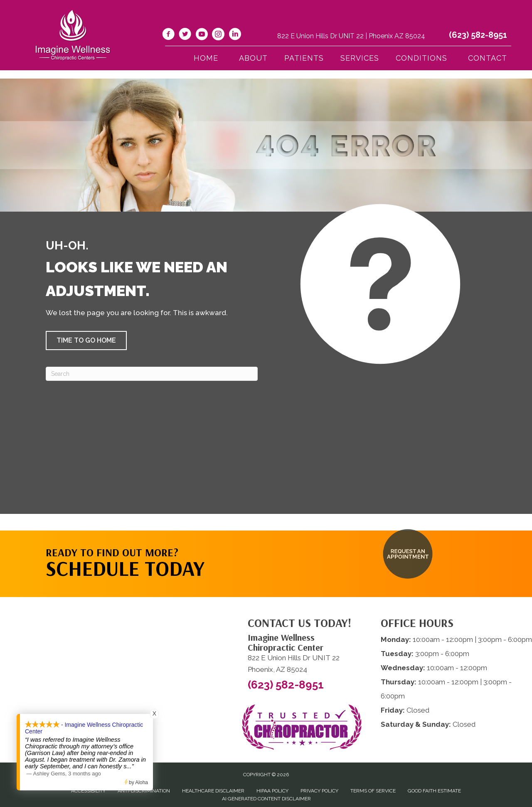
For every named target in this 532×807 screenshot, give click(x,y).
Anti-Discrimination (144, 791)
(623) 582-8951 (478, 35)
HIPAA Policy (272, 791)
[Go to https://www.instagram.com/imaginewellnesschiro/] (218, 35)
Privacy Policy (319, 791)
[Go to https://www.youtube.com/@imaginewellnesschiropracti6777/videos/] (202, 35)
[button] (86, 341)
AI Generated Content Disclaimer (266, 799)
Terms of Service (373, 791)
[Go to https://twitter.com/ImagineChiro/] (185, 35)
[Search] (152, 374)
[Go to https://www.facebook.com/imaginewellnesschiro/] (168, 35)
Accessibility (88, 791)
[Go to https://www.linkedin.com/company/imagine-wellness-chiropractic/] (235, 35)
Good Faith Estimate (434, 791)
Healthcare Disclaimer (213, 791)
